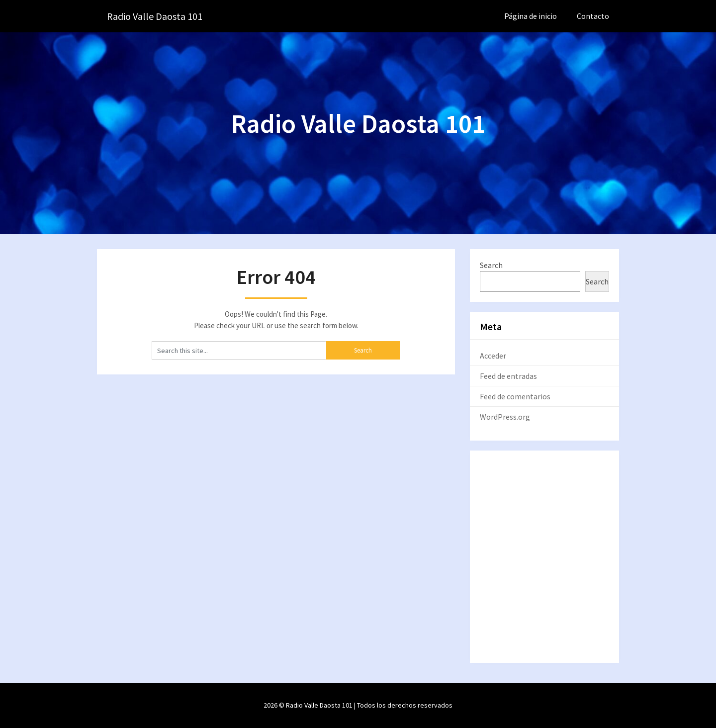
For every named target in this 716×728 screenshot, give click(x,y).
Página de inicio (531, 16)
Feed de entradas (508, 376)
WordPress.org (505, 417)
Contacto (593, 16)
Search (491, 265)
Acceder (493, 356)
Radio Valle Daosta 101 (155, 16)
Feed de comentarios (515, 396)
